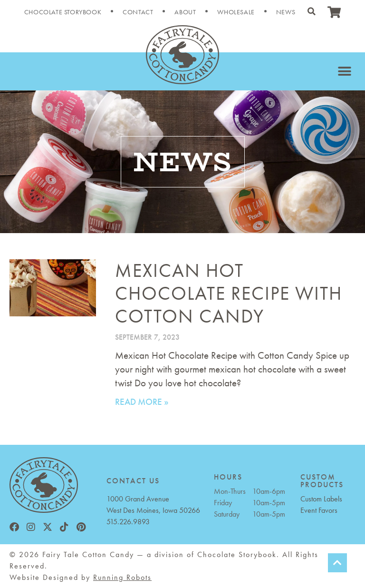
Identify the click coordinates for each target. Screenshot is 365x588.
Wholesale (236, 12)
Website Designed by (81, 577)
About (185, 12)
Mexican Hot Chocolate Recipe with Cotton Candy (229, 293)
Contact (138, 12)
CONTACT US (133, 481)
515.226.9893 (128, 522)
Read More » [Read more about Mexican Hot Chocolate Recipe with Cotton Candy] (142, 402)
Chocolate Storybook (63, 12)
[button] (311, 11)
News (286, 12)
